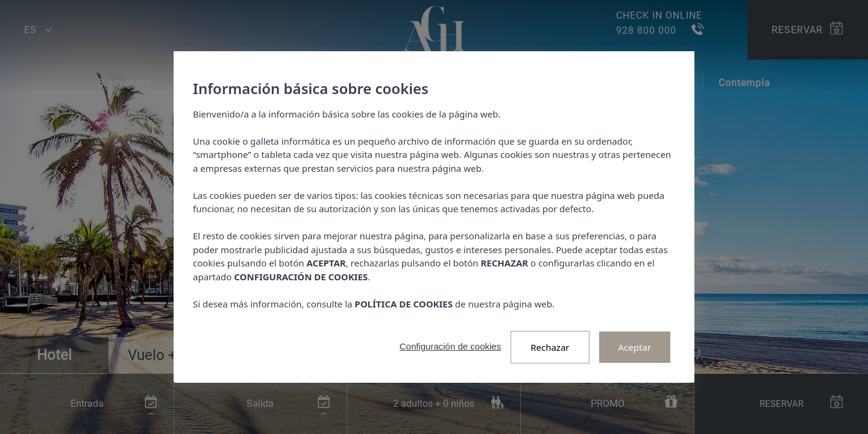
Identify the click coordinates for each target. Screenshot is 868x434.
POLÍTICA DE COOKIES (404, 304)
